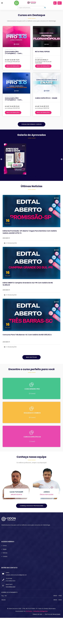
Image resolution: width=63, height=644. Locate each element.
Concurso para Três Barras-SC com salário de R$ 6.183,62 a (27, 361)
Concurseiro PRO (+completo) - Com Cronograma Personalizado (16, 79)
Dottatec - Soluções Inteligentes (37, 637)
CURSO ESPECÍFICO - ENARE (46, 124)
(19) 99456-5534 (10, 613)
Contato (5, 583)
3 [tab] (28, 203)
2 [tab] (25, 203)
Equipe (5, 575)
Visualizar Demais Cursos (32, 150)
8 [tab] (41, 203)
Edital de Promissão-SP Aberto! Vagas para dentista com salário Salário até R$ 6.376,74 (30, 258)
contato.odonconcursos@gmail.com (16, 601)
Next (62, 185)
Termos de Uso (37, 640)
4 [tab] (30, 203)
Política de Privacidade (53, 640)
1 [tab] (22, 203)
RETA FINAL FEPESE (42, 78)
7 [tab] (38, 203)
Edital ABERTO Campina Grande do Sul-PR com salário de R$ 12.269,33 (28, 310)
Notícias (5, 579)
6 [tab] (36, 203)
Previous (1, 185)
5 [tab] (33, 203)
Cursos (5, 572)
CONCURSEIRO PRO (11, 76)
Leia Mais (6, 264)
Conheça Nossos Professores (32, 532)
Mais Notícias (31, 383)
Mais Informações (13, 92)
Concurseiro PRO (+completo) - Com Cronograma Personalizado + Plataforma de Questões (16, 127)
